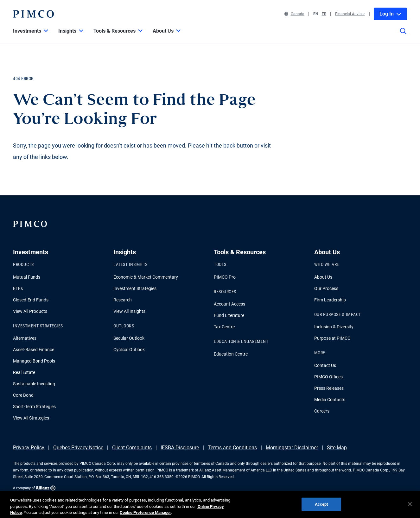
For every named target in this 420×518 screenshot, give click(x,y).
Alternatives (25, 338)
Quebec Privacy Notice (78, 448)
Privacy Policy (29, 448)
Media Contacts (330, 400)
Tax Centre (224, 327)
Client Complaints (132, 448)
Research (123, 300)
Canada (294, 14)
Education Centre (231, 354)
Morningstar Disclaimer (292, 448)
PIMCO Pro (225, 277)
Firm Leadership (330, 300)
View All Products (30, 311)
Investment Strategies (135, 288)
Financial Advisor (350, 14)
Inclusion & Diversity (334, 327)
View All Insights (129, 311)
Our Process (326, 288)
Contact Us (325, 365)
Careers (322, 411)
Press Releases (329, 388)
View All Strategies (31, 418)
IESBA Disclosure (180, 448)
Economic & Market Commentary (146, 277)
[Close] (410, 508)
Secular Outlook (129, 338)
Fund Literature (229, 315)
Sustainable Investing (34, 384)
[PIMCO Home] (33, 14)
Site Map (337, 448)
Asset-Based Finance (34, 350)
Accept (321, 507)
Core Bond (23, 395)
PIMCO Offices (328, 377)
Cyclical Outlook (129, 350)
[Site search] (403, 35)
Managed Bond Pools (34, 361)
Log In (390, 14)
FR (324, 14)
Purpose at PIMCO (332, 338)
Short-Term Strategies (34, 407)
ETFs (18, 288)
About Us (323, 277)
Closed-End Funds (31, 300)
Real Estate (24, 372)
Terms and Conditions (232, 448)
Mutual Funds (27, 277)
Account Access (229, 304)
